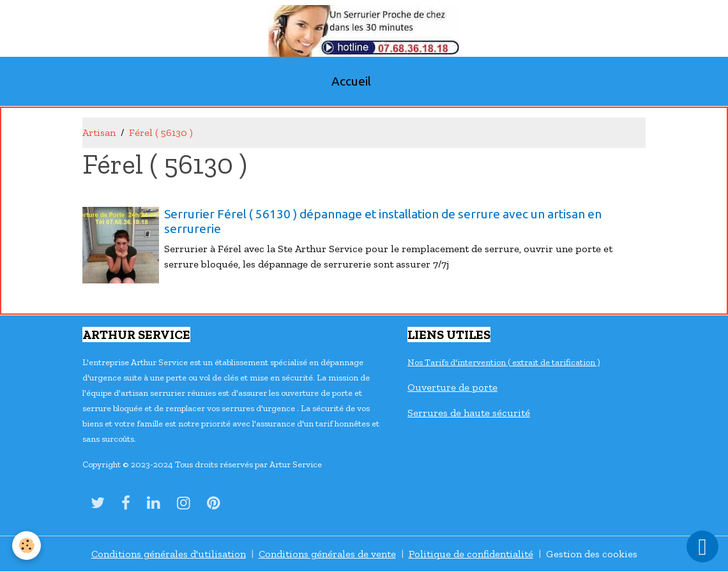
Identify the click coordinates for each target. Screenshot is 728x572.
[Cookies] (27, 546)
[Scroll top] (702, 546)
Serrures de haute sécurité (469, 413)
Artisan (99, 132)
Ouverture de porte (452, 387)
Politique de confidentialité (471, 554)
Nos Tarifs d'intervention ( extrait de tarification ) (504, 362)
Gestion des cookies (592, 554)
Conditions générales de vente (327, 554)
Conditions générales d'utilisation (169, 554)
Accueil (351, 81)
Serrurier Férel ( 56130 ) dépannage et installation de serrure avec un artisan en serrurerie (383, 221)
